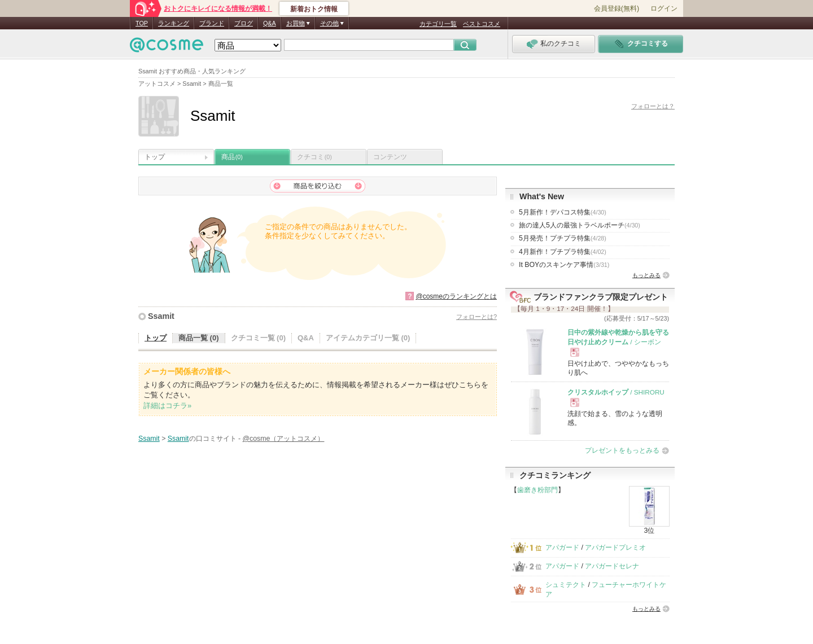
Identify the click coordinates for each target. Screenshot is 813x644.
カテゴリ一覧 (438, 24)
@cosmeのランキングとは (456, 296)
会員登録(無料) (617, 8)
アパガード (562, 547)
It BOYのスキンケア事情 (564, 265)
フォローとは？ (653, 106)
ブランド (212, 23)
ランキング (174, 23)
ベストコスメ (482, 24)
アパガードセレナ (612, 566)
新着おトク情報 (314, 9)
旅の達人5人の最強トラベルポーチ (580, 225)
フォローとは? (477, 317)
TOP (142, 23)
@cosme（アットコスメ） (284, 439)
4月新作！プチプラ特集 (563, 252)
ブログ (244, 23)
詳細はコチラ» (167, 406)
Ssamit (161, 316)
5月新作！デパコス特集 (563, 212)
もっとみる (646, 275)
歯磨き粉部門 (537, 490)
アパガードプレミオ (615, 547)
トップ (155, 157)
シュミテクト (566, 585)
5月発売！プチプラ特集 (563, 238)
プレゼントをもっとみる (622, 450)
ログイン (664, 8)
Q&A (270, 23)
